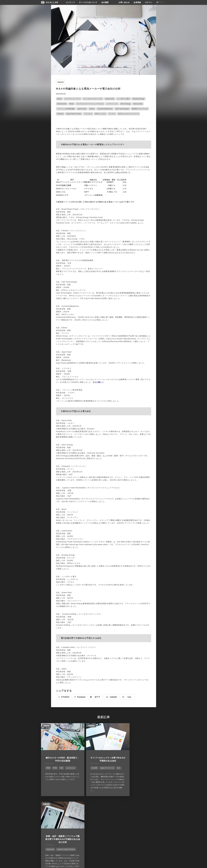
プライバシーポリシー (132, 821)
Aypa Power (82, 109)
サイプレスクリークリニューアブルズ (90, 104)
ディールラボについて (88, 2)
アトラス (112, 114)
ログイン (149, 2)
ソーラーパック (112, 104)
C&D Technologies (122, 109)
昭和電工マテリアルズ (140, 109)
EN (163, 2)
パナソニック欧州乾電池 (66, 109)
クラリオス (88, 114)
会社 (106, 816)
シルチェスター (72, 768)
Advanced (134, 771)
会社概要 (105, 2)
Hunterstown (62, 104)
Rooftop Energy (138, 99)
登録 (146, 816)
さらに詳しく (98, 382)
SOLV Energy (126, 104)
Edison (92, 109)
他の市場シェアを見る (103, 804)
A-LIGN (91, 768)
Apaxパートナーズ (104, 768)
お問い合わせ (124, 2)
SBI (61, 768)
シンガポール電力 (123, 99)
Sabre (59, 99)
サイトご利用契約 (130, 816)
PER (55, 768)
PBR (48, 768)
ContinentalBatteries (105, 109)
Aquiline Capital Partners (151, 771)
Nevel (72, 104)
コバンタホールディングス (93, 99)
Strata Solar (110, 99)
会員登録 (137, 2)
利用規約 (128, 825)
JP (158, 2)
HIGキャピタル (100, 114)
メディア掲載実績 (111, 825)
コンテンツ (70, 2)
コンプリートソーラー (73, 99)
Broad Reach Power (74, 114)
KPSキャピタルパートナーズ (128, 114)
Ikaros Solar (138, 104)
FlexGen (60, 114)
